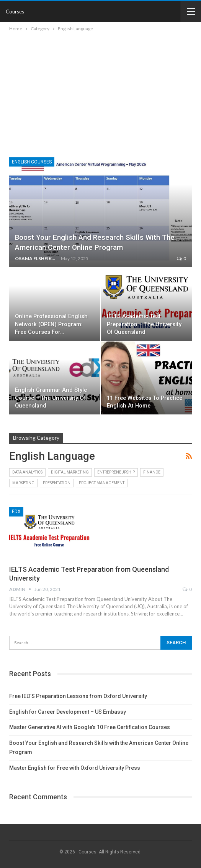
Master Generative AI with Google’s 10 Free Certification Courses (90, 727)
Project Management (102, 483)
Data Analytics (27, 472)
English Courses (32, 162)
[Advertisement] (100, 91)
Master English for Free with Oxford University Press (75, 768)
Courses (15, 12)
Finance (152, 472)
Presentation (57, 483)
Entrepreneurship (116, 472)
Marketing (23, 483)
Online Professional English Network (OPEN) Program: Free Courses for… (51, 324)
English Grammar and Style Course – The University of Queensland (51, 398)
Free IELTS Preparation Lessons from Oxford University (78, 696)
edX (16, 512)
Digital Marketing (70, 472)
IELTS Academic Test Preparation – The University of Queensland (144, 324)
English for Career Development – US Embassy (68, 712)
